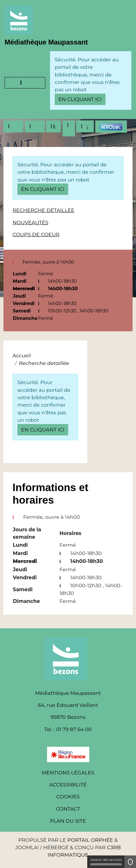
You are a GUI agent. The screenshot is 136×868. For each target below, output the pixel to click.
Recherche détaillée (43, 210)
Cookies (68, 797)
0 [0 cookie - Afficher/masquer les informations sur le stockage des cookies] (130, 862)
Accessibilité (68, 785)
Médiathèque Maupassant (46, 42)
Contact (68, 809)
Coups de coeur (36, 234)
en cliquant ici (80, 99)
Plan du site (68, 821)
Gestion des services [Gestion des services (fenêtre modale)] (106, 862)
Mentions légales (68, 773)
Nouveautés (31, 222)
